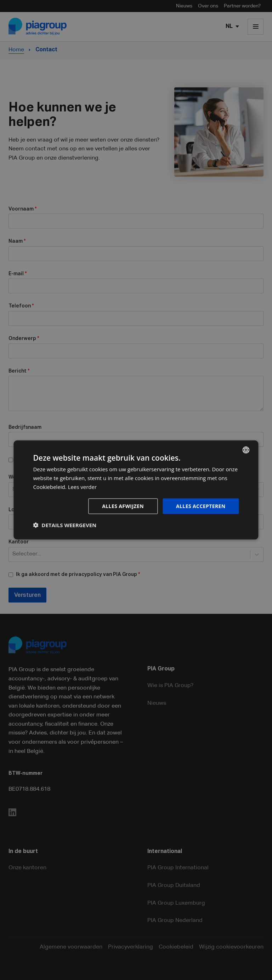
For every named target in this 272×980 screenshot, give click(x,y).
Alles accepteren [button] (201, 506)
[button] (65, 525)
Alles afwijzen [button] (123, 506)
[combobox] (246, 450)
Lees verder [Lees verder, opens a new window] (83, 487)
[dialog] (136, 490)
